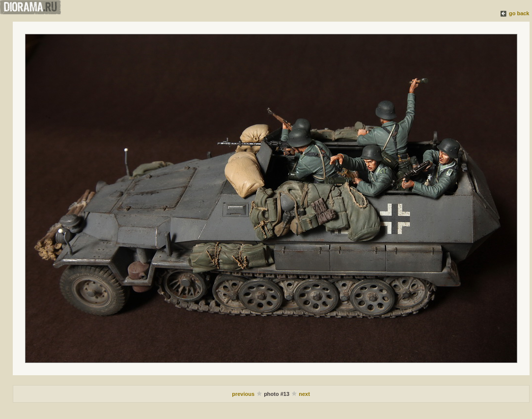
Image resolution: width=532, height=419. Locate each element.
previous (244, 394)
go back (519, 13)
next (304, 394)
